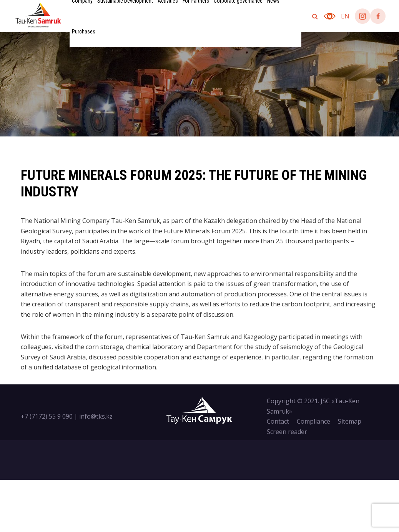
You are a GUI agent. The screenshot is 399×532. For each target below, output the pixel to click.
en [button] (345, 16)
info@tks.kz (96, 416)
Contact (278, 421)
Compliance (313, 421)
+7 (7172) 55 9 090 (47, 416)
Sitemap (350, 421)
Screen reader (287, 432)
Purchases (84, 32)
